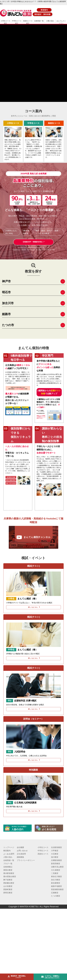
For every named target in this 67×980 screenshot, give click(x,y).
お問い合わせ (22, 851)
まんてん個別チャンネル (33, 537)
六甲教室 (55, 851)
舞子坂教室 (8, 880)
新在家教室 (56, 883)
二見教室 (55, 873)
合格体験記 (8, 867)
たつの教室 (56, 896)
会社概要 (20, 847)
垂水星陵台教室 (10, 877)
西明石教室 (8, 893)
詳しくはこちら (33, 607)
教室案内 (7, 851)
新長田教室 (56, 864)
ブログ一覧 (8, 864)
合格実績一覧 (39, 21)
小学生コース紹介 (6, 22)
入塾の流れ (50, 21)
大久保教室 (56, 870)
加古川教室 (56, 880)
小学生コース (43, 847)
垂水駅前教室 (9, 873)
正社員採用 (21, 854)
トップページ (9, 847)
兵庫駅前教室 (56, 860)
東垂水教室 (8, 870)
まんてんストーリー (61, 22)
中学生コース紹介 (17, 22)
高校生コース (43, 854)
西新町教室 (8, 889)
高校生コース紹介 (28, 22)
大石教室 (55, 854)
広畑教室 (55, 893)
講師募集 (20, 857)
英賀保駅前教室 (57, 889)
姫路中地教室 (56, 886)
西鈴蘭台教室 (9, 883)
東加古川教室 (56, 877)
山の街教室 (8, 886)
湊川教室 (55, 857)
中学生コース (43, 851)
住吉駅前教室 (56, 847)
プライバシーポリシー (26, 860)
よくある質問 (9, 854)
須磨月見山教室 (57, 867)
